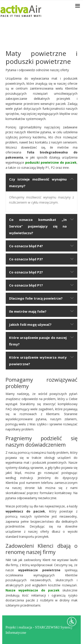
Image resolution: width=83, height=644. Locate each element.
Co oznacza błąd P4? (26, 246)
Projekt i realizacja (19, 627)
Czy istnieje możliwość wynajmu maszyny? (38, 183)
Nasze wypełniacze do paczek (33, 590)
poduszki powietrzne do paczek (51, 162)
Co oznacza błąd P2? (26, 272)
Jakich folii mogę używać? (30, 324)
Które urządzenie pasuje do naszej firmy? (38, 341)
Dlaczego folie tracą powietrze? (36, 298)
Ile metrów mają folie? (28, 311)
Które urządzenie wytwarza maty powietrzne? (38, 361)
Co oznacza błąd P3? (26, 259)
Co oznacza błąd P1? (26, 285)
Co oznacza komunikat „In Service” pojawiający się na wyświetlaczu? (38, 226)
